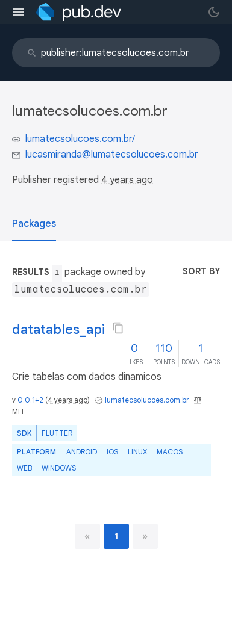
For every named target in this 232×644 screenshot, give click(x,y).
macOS (170, 452)
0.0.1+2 (30, 400)
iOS (112, 452)
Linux (137, 452)
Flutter (57, 433)
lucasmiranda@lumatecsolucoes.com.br (112, 155)
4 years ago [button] (127, 180)
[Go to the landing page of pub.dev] (79, 12)
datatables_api (58, 330)
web (24, 468)
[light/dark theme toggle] (214, 12)
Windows (59, 468)
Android (82, 452)
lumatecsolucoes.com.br (147, 400)
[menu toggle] (18, 12)
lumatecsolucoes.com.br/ (80, 139)
